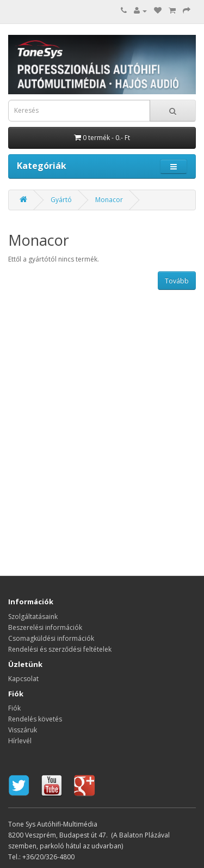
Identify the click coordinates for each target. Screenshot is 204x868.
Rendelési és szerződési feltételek (60, 649)
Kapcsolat (23, 679)
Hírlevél (20, 741)
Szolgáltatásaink (33, 617)
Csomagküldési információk (51, 638)
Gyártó (61, 200)
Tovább (177, 281)
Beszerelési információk (45, 627)
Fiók (14, 708)
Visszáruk (23, 730)
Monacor (109, 200)
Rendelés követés (35, 719)
